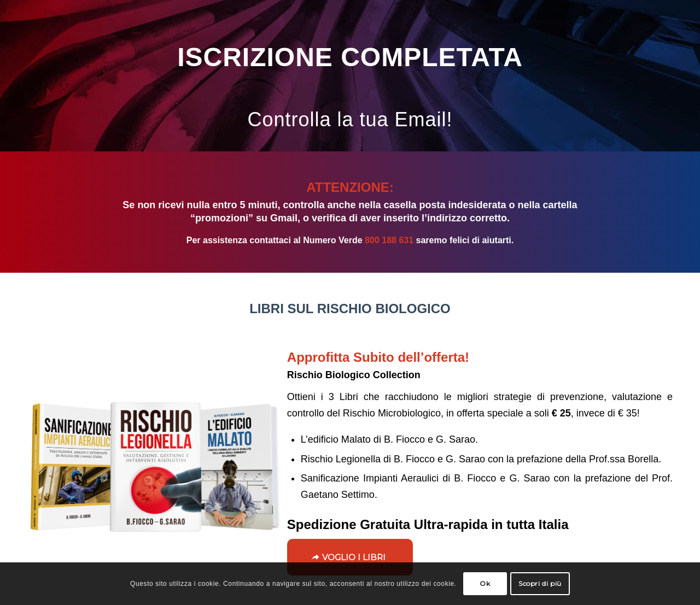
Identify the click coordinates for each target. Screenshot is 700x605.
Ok (485, 583)
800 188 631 (389, 240)
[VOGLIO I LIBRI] (350, 557)
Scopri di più (540, 583)
